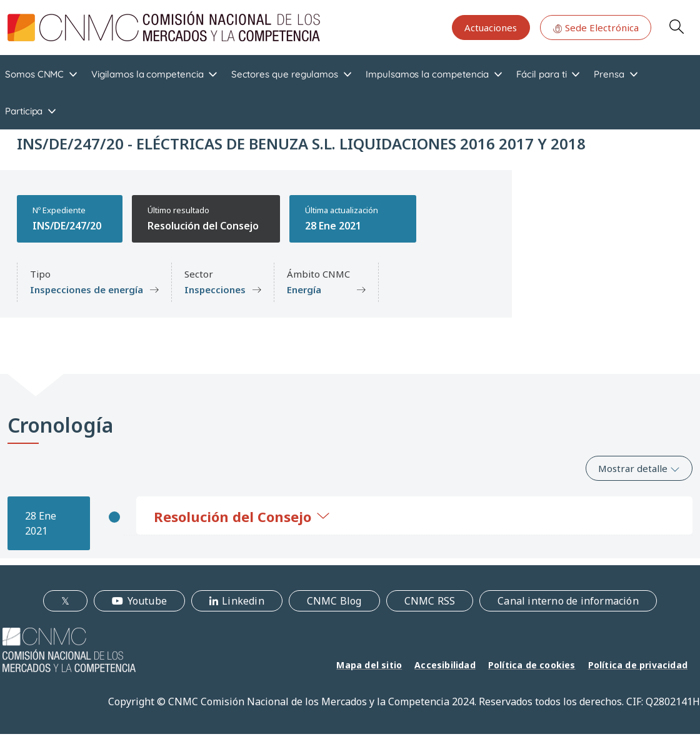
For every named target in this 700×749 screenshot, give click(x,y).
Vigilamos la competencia (147, 74)
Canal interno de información (568, 601)
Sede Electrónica (596, 28)
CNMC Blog (334, 601)
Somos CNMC (34, 74)
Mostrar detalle (639, 468)
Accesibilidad (445, 665)
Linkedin (243, 601)
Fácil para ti (541, 74)
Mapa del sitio (369, 665)
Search (676, 26)
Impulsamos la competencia (427, 74)
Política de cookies (532, 665)
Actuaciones (491, 28)
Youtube (147, 601)
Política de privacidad (638, 665)
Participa (24, 111)
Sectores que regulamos (285, 74)
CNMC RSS (430, 601)
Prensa (609, 74)
